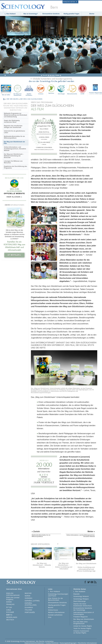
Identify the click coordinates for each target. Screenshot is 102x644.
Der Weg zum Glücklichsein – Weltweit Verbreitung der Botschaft (14, 156)
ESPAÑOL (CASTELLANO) (31, 604)
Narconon (51, 89)
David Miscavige (80, 601)
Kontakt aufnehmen (55, 615)
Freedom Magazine (81, 617)
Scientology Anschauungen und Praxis (58, 595)
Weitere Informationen (56, 612)
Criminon (41, 89)
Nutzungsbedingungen (68, 643)
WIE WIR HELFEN (13, 99)
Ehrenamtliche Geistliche (51, 14)
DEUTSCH (10, 620)
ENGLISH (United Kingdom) (13, 599)
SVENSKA (29, 598)
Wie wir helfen (6, 95)
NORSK (28, 596)
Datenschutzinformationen (34, 643)
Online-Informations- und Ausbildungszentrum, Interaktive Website (15, 149)
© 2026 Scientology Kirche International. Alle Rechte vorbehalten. (30, 641)
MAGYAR (28, 593)
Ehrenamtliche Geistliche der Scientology (83, 609)
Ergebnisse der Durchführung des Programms (15, 167)
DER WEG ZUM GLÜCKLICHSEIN (31, 99)
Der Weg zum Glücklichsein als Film (14, 143)
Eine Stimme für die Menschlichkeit (56, 599)
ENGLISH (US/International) (13, 594)
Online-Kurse (53, 610)
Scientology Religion (81, 599)
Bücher (92, 14)
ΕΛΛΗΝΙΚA (29, 608)
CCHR (82, 89)
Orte (50, 617)
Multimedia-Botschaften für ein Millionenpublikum (14, 137)
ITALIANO (28, 610)
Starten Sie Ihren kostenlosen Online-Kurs (83, 605)
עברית (9, 607)
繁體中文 (9, 615)
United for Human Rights (83, 626)
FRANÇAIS (10, 604)
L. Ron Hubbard (10, 14)
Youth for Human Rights (82, 628)
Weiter (57, 75)
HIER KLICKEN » (14, 197)
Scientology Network (81, 596)
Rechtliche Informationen (88, 643)
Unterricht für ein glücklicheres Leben (14, 132)
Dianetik (76, 594)
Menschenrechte (72, 89)
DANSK (9, 602)
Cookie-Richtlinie (52, 643)
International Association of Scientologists (84, 613)
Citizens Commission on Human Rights (81, 632)
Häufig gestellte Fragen (71, 14)
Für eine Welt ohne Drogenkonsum (81, 623)
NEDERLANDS (12, 617)
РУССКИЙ (10, 612)
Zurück (45, 75)
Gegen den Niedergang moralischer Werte (12, 121)
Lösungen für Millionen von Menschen (13, 162)
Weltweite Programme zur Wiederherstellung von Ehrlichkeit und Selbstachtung (15, 115)
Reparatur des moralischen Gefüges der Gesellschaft (13, 127)
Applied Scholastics (29, 90)
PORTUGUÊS (30, 612)
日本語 (9, 610)
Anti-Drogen (61, 89)
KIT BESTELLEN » (14, 255)
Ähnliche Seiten (70, 2)
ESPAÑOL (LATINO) (32, 601)
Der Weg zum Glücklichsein (17, 90)
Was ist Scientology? (31, 14)
